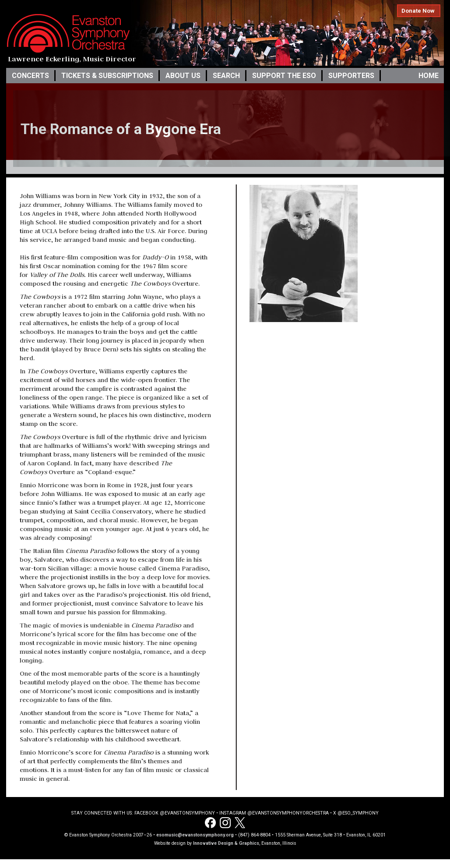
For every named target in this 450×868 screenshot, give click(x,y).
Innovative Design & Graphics (226, 843)
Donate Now (418, 11)
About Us (183, 76)
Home (429, 76)
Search (226, 76)
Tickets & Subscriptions (107, 76)
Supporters (351, 76)
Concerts (30, 76)
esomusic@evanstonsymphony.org (195, 835)
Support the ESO (284, 76)
